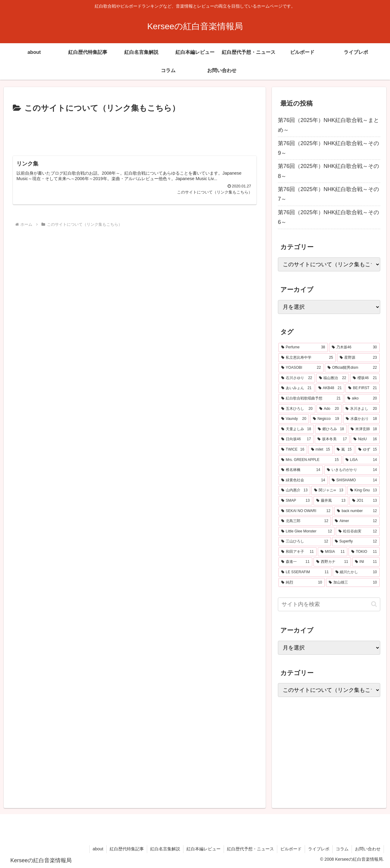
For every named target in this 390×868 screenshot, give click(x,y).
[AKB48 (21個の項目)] (330, 388)
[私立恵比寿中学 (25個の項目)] (307, 358)
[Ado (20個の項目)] (329, 409)
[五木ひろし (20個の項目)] (297, 409)
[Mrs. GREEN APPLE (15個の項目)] (310, 460)
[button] (374, 604)
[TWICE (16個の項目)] (293, 450)
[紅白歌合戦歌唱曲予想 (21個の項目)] (311, 399)
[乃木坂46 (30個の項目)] (354, 347)
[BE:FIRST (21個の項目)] (363, 388)
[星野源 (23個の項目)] (358, 358)
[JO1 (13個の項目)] (365, 501)
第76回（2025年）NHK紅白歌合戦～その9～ (328, 148)
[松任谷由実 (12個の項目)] (358, 532)
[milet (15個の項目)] (321, 450)
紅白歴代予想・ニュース (250, 849)
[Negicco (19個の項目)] (326, 419)
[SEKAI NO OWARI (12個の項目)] (306, 511)
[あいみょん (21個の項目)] (296, 388)
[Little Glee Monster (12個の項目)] (307, 532)
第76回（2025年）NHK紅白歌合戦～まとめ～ (328, 125)
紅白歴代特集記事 (127, 849)
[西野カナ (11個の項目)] (332, 562)
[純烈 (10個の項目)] (302, 583)
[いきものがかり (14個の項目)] (352, 470)
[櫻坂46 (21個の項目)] (365, 378)
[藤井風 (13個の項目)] (331, 501)
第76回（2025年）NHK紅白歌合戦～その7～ (328, 194)
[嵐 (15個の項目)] (344, 450)
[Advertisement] (135, 132)
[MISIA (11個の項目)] (333, 552)
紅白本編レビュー (204, 849)
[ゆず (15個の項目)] (368, 450)
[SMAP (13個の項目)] (295, 501)
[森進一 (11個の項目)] (295, 562)
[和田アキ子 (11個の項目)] (298, 552)
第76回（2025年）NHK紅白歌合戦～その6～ (328, 217)
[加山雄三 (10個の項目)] (353, 583)
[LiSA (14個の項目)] (361, 460)
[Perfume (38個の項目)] (303, 347)
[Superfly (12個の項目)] (356, 542)
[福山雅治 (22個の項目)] (333, 378)
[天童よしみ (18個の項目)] (296, 429)
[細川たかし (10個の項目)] (356, 572)
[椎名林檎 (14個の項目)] (301, 470)
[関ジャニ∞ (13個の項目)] (329, 490)
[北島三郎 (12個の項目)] (305, 521)
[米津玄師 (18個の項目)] (364, 429)
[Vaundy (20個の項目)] (294, 419)
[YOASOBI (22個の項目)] (301, 368)
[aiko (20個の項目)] (362, 399)
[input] (329, 604)
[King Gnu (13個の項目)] (364, 490)
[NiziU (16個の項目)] (365, 439)
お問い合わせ (368, 849)
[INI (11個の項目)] (366, 562)
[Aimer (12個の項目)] (356, 521)
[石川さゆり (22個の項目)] (297, 378)
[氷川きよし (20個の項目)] (361, 409)
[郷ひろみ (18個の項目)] (331, 429)
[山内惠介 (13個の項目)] (294, 490)
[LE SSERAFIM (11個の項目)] (305, 572)
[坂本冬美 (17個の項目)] (332, 439)
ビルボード (291, 849)
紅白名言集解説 (165, 849)
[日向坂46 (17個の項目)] (296, 439)
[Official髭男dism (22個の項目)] (352, 368)
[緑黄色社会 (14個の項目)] (303, 480)
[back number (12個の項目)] (357, 511)
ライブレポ (319, 849)
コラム (342, 849)
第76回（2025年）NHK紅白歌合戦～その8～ (328, 171)
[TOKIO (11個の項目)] (364, 552)
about (98, 849)
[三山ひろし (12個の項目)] (305, 542)
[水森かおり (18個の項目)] (361, 419)
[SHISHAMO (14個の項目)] (354, 480)
